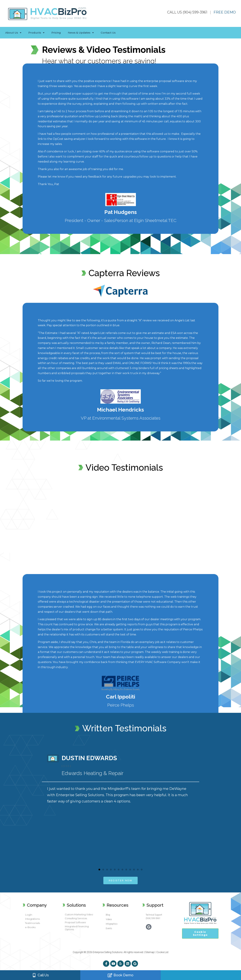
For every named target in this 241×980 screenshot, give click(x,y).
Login (29, 915)
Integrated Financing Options (77, 928)
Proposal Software (75, 922)
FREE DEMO (225, 12)
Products (36, 33)
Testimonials (32, 923)
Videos (109, 919)
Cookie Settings (200, 933)
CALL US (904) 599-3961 (187, 12)
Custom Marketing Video (79, 914)
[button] (99, 870)
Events (109, 928)
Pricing (56, 33)
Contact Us (108, 33)
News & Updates (81, 33)
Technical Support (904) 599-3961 (154, 917)
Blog (108, 915)
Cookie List (162, 952)
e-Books (30, 927)
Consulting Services (76, 918)
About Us (13, 33)
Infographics (112, 924)
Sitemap (150, 952)
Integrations (32, 919)
